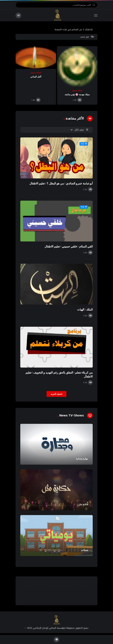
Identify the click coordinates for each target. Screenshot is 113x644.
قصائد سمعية (77, 90)
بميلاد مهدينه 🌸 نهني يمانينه (77, 94)
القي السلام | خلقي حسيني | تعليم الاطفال (69, 246)
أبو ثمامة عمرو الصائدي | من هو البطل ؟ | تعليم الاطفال (61, 183)
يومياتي (85, 550)
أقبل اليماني (36, 77)
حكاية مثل (83, 504)
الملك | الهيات (85, 309)
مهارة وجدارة (82, 459)
